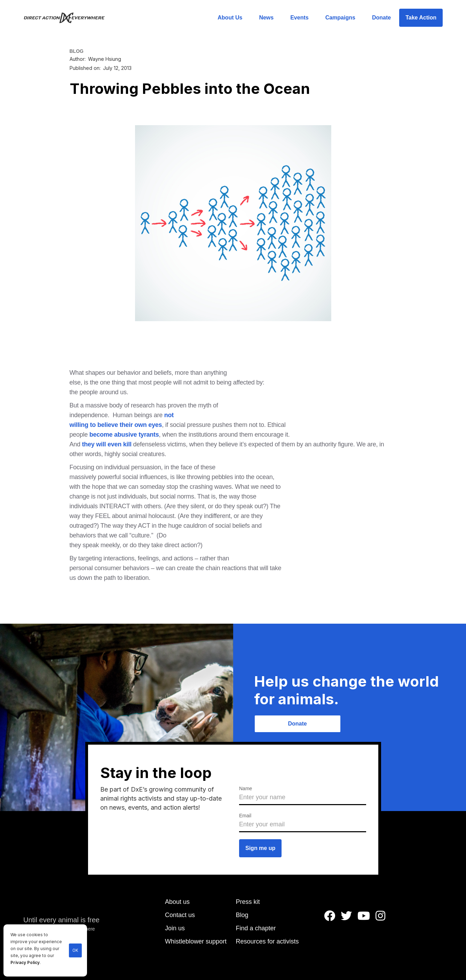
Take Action (421, 18)
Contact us (180, 915)
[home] (68, 18)
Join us (175, 928)
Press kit (248, 902)
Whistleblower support (196, 941)
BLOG (77, 51)
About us (177, 902)
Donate (381, 18)
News (266, 18)
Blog (242, 915)
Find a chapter (256, 928)
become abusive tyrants (124, 435)
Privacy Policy (25, 963)
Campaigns (340, 18)
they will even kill (107, 444)
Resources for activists (267, 941)
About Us (230, 18)
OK (75, 950)
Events (299, 18)
